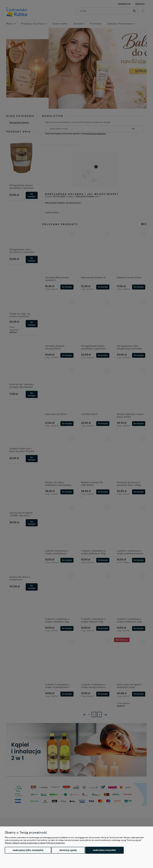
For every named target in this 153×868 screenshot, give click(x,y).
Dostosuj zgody (68, 850)
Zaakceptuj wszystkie (104, 850)
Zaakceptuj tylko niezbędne (28, 850)
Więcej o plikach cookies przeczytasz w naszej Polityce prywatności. (35, 843)
